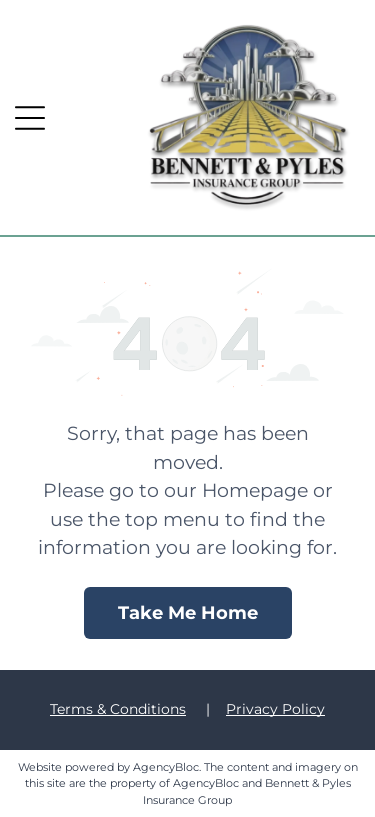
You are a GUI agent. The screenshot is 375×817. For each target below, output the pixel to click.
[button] (30, 118)
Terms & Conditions (118, 709)
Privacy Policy (275, 709)
